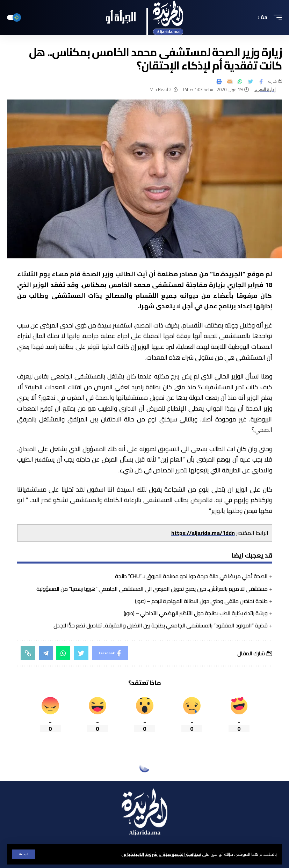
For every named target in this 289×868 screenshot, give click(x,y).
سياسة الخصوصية (181, 854)
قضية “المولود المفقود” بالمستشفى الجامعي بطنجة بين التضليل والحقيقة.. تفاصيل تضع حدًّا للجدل (161, 625)
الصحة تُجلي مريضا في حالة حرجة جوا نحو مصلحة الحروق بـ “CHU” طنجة (191, 576)
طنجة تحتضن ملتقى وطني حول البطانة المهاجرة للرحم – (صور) (201, 601)
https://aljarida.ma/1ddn (203, 533)
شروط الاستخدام (140, 854)
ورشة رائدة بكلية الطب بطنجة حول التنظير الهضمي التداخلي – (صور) (196, 613)
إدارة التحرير (265, 90)
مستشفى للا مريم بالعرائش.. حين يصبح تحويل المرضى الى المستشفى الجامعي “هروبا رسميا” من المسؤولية (152, 589)
